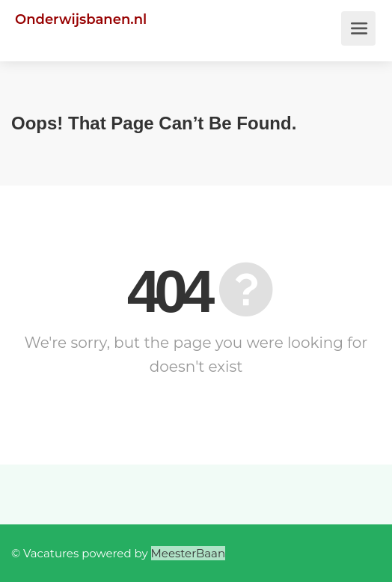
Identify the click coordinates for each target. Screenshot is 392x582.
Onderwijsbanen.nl (81, 19)
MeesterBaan (189, 553)
